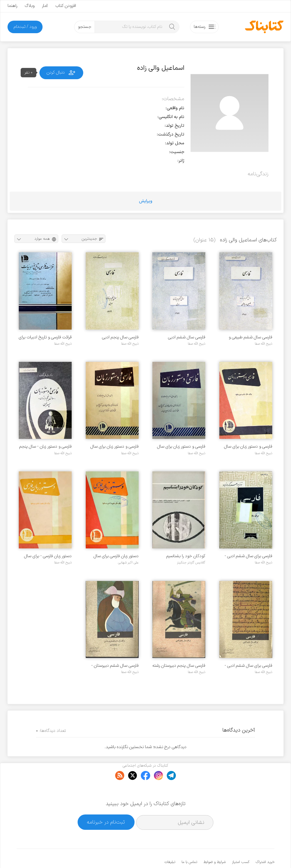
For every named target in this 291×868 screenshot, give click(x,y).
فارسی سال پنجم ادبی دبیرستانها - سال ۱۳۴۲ (119, 337)
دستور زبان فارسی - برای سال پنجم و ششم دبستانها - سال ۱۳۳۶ (48, 556)
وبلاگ (30, 6)
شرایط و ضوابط (214, 843)
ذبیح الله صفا (263, 344)
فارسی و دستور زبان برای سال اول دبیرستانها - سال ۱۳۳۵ (115, 447)
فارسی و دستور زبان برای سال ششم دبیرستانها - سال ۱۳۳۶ (248, 447)
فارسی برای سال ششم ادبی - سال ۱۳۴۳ (248, 556)
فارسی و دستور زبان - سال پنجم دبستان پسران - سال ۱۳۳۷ (46, 447)
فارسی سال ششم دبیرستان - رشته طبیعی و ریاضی (115, 666)
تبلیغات (170, 843)
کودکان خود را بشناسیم (186, 556)
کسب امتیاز (241, 843)
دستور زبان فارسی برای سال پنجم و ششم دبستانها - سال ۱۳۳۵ (115, 556)
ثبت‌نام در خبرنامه (106, 803)
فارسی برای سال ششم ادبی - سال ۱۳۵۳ (248, 666)
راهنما (12, 6)
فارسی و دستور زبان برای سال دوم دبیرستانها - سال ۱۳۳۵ (181, 447)
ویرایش (146, 201)
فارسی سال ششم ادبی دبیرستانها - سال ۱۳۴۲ (186, 337)
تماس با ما (189, 843)
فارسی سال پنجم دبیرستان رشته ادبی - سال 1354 (179, 666)
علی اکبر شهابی (128, 562)
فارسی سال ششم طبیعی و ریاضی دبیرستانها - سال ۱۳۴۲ (247, 337)
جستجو (85, 27)
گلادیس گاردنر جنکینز (191, 562)
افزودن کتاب (66, 6)
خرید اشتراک (265, 843)
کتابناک (241, 853)
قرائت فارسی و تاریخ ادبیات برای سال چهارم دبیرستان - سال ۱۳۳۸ (45, 337)
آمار (45, 6)
